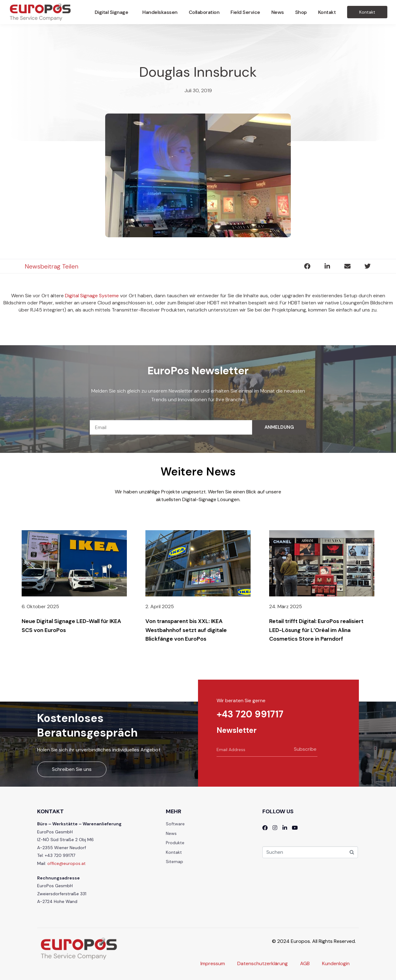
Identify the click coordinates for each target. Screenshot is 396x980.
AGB (305, 963)
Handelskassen (160, 12)
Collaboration (204, 12)
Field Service (245, 12)
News (278, 12)
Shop (301, 12)
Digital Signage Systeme (92, 296)
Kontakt (327, 12)
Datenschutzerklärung (263, 963)
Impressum (213, 963)
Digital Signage (112, 12)
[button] (307, 266)
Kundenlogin (336, 963)
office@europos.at (67, 863)
